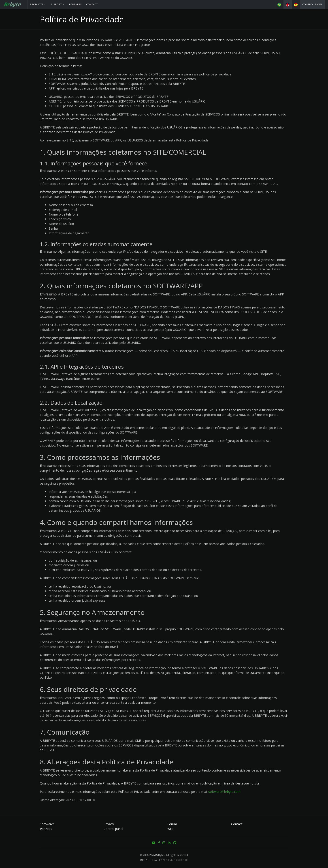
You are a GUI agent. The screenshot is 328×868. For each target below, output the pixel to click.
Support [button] (56, 4)
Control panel (312, 4)
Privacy (109, 824)
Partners (75, 4)
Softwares (47, 824)
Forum (172, 824)
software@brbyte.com (224, 792)
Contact (92, 4)
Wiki (170, 829)
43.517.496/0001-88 (177, 860)
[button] (38, 4)
